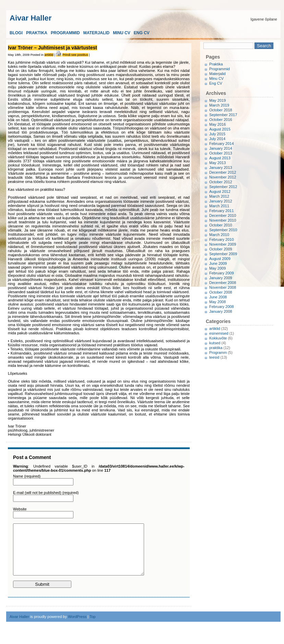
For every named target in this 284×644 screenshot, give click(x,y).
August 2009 (220, 259)
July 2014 (217, 139)
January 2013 (221, 168)
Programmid (65, 33)
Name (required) (27, 476)
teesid (214, 357)
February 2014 (222, 144)
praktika (216, 348)
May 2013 (217, 163)
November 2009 (223, 244)
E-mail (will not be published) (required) (46, 493)
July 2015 (217, 134)
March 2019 (219, 105)
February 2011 (222, 211)
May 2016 (217, 124)
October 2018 (221, 110)
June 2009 (218, 263)
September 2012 (223, 187)
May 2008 (217, 302)
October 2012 (221, 182)
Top (93, 627)
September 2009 (223, 254)
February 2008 (222, 307)
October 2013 (221, 153)
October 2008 (221, 292)
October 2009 (221, 249)
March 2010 (219, 235)
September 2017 (223, 115)
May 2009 (217, 268)
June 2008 (218, 297)
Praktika (37, 33)
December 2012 (223, 172)
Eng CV (142, 33)
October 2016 (221, 120)
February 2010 (222, 239)
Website (20, 509)
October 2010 (221, 225)
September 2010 (223, 230)
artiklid (49, 55)
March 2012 (219, 196)
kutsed (215, 343)
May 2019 (217, 100)
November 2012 (223, 177)
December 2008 (223, 283)
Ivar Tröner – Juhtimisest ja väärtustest (52, 48)
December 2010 (223, 215)
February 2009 (222, 273)
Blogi (16, 33)
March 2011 (219, 206)
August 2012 (220, 191)
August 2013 (220, 158)
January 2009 (221, 278)
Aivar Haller (31, 17)
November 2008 (223, 287)
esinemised (219, 333)
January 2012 (221, 201)
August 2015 (220, 129)
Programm (218, 352)
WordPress (77, 627)
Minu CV (122, 33)
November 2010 (223, 220)
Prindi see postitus (75, 55)
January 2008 (221, 311)
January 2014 (221, 148)
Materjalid (96, 33)
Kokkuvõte (218, 338)
